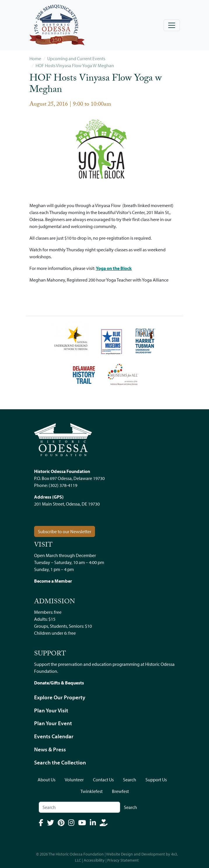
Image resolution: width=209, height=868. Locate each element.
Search (130, 780)
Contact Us (103, 780)
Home (35, 58)
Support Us (156, 780)
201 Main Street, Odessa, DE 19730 (67, 504)
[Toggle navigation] (172, 25)
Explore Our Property (60, 697)
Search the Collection (60, 762)
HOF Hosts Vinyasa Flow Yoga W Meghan (75, 65)
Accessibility (94, 860)
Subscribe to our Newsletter (65, 531)
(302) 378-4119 (63, 485)
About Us (46, 780)
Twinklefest (92, 791)
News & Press (50, 749)
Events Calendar (54, 736)
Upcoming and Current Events (76, 58)
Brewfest (120, 791)
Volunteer (74, 780)
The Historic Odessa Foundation (76, 854)
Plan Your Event (53, 723)
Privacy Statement (123, 860)
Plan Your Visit (51, 710)
